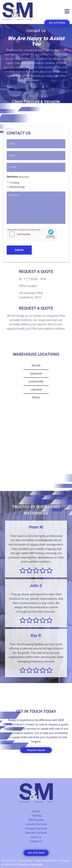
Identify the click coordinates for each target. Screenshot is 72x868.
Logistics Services (36, 824)
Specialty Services (36, 833)
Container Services (36, 829)
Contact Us (36, 841)
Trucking (14, 182)
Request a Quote (36, 750)
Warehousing (17, 187)
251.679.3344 (57, 23)
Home (36, 811)
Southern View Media (31, 864)
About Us (36, 837)
